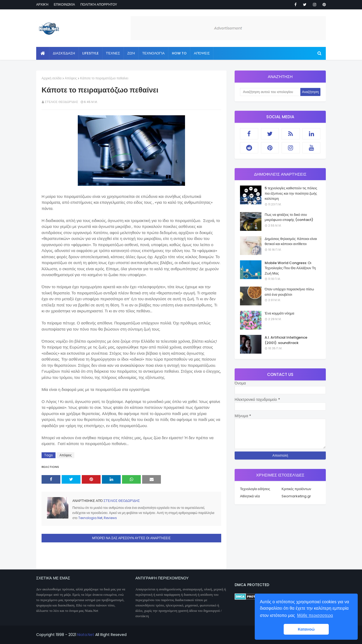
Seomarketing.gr (296, 496)
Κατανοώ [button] (306, 629)
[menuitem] (43, 53)
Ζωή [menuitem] (131, 53)
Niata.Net (86, 635)
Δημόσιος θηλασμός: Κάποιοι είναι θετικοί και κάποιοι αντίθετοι (291, 241)
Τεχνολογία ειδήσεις (255, 489)
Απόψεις (71, 78)
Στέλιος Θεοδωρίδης (61, 102)
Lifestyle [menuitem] (90, 53)
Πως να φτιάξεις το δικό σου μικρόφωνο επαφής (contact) (289, 217)
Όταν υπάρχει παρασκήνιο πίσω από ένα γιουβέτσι (289, 292)
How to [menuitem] (179, 53)
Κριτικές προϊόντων (296, 489)
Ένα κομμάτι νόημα (279, 313)
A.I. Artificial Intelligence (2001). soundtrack (286, 340)
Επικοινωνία (64, 4)
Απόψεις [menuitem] (202, 53)
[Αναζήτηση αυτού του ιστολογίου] (270, 92)
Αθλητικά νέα (250, 496)
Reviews (110, 518)
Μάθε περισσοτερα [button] (315, 615)
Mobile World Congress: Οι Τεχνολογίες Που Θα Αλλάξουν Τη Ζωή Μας (290, 268)
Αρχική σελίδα (52, 78)
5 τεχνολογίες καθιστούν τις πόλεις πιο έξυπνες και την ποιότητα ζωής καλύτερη (291, 193)
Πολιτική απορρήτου (99, 4)
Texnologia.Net (90, 518)
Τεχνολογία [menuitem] (153, 53)
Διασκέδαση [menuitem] (64, 53)
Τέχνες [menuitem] (113, 53)
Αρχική (42, 4)
